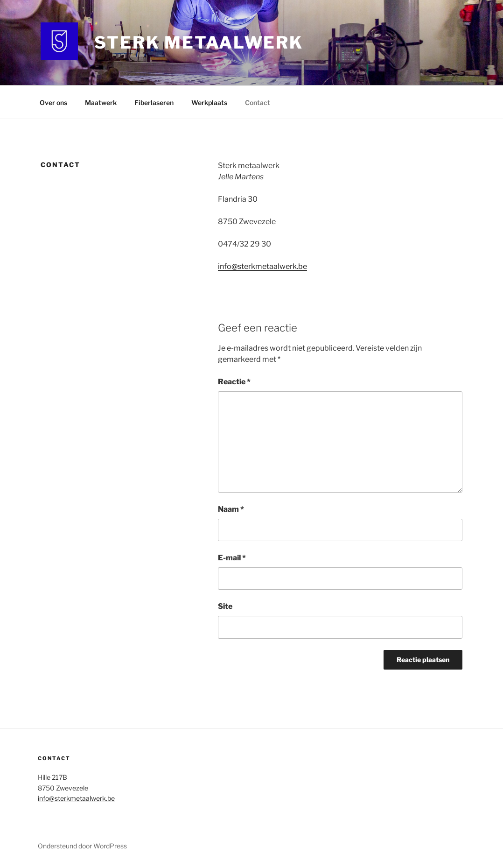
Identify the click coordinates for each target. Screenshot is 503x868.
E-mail (232, 558)
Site (225, 606)
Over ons (53, 102)
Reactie (234, 382)
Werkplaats (209, 102)
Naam (231, 509)
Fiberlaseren (154, 102)
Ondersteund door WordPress (82, 846)
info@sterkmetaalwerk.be (262, 266)
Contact (258, 102)
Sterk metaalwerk (199, 42)
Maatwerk (101, 102)
